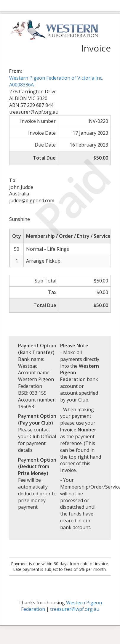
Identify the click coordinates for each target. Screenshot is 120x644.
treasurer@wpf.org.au (75, 609)
